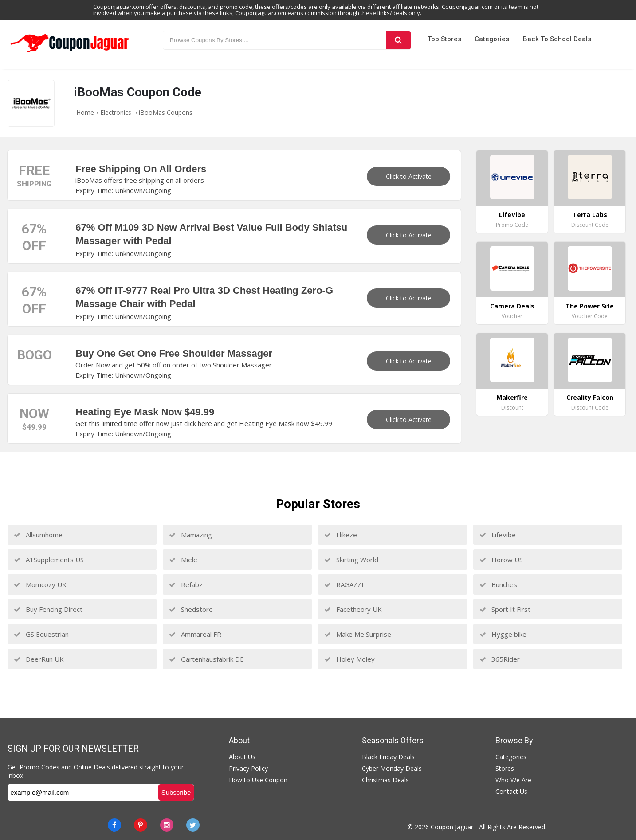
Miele (183, 560)
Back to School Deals (557, 39)
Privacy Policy (248, 768)
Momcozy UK (40, 584)
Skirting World (351, 560)
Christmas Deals (385, 780)
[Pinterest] (141, 825)
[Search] (398, 40)
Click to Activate (409, 176)
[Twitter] (193, 825)
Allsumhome (38, 535)
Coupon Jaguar (452, 827)
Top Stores (444, 39)
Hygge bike (503, 634)
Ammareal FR (195, 634)
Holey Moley (349, 659)
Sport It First (505, 609)
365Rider (500, 659)
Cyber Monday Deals (392, 768)
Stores (505, 768)
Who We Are (513, 780)
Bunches (498, 584)
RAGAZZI (344, 584)
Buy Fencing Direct (48, 609)
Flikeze (341, 535)
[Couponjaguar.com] (70, 53)
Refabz (186, 584)
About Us (242, 757)
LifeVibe (498, 535)
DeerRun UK (39, 659)
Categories (492, 39)
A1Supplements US (49, 560)
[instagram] (167, 825)
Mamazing (190, 535)
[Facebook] (114, 825)
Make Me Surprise (358, 634)
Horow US (501, 560)
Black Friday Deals (388, 757)
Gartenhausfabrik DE (206, 659)
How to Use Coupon (258, 780)
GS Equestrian (41, 634)
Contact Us (511, 791)
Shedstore (191, 609)
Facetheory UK (353, 609)
